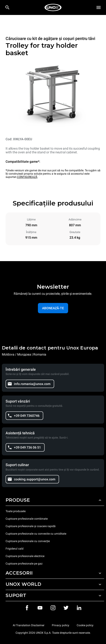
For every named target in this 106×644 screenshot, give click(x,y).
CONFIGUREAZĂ (27, 177)
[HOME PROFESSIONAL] (53, 7)
